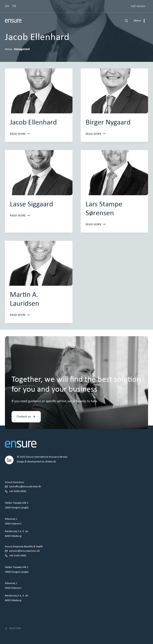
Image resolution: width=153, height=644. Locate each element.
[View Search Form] (126, 21)
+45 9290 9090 (18, 491)
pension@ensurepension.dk (25, 551)
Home (8, 49)
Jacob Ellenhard (33, 123)
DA (7, 6)
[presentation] (39, 91)
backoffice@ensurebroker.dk (25, 487)
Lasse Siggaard (32, 204)
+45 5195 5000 (18, 556)
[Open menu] (140, 21)
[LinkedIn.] (9, 459)
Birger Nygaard (108, 123)
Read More (20, 134)
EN (14, 6)
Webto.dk (51, 462)
